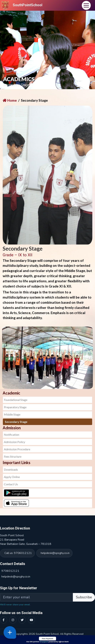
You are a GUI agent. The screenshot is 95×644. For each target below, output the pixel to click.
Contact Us (11, 484)
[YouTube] (31, 620)
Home (10, 100)
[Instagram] (13, 620)
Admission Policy (14, 442)
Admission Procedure (17, 449)
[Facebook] (4, 620)
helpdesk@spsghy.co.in (55, 553)
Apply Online (12, 477)
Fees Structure (13, 456)
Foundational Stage (16, 400)
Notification (12, 435)
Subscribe (84, 597)
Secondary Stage (16, 422)
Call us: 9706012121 (18, 553)
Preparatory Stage (15, 407)
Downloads (11, 469)
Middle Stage (12, 414)
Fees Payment (47, 638)
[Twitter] (22, 620)
